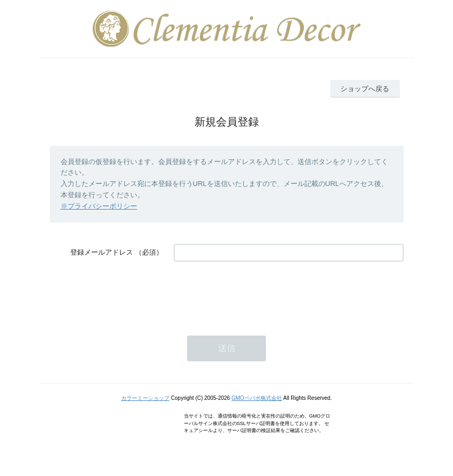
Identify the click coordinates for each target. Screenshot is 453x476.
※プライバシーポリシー (99, 206)
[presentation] (255, 293)
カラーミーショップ (145, 398)
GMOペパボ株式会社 (257, 398)
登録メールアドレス (102, 252)
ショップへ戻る (365, 89)
